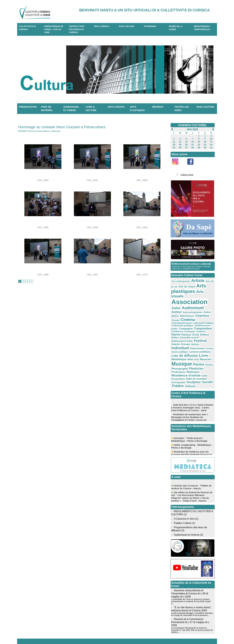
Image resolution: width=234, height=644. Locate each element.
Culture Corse (186, 174)
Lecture (188, 330)
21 (193, 144)
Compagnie (178, 314)
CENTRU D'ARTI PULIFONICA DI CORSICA (77, 29)
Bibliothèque (205, 303)
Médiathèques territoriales (202, 28)
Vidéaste (188, 360)
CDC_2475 (142, 275)
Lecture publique (181, 332)
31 (211, 147)
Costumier (176, 317)
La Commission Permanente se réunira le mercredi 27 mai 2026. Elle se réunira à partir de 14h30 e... (192, 596)
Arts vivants (116, 107)
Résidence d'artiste (184, 351)
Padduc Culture (182, 496)
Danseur (205, 317)
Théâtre (177, 360)
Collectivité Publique (199, 309)
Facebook (192, 166)
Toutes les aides (182, 109)
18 (174, 144)
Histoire (184, 327)
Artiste (195, 279)
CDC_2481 (92, 275)
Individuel (196, 326)
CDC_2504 (43, 180)
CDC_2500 (142, 180)
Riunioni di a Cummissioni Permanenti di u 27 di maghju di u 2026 (190, 590)
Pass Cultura (127, 26)
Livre (188, 336)
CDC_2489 (43, 275)
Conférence (207, 314)
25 (174, 147)
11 (174, 141)
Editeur (182, 320)
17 (211, 141)
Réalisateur (204, 348)
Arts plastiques (137, 109)
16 (205, 141)
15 (199, 141)
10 (211, 139)
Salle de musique (193, 354)
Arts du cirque (183, 284)
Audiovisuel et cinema (71, 109)
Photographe (198, 345)
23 (205, 144)
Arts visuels (202, 288)
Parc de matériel (47, 109)
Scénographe (178, 357)
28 (193, 147)
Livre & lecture (91, 109)
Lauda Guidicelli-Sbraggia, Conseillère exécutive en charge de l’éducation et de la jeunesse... (192, 582)
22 (199, 144)
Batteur (195, 303)
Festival (197, 323)
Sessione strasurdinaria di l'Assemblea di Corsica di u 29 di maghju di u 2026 (189, 565)
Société (203, 357)
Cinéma (199, 306)
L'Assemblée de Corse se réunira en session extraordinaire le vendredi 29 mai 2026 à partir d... (192, 571)
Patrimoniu (150, 26)
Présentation (28, 107)
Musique (196, 340)
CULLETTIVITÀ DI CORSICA (27, 28)
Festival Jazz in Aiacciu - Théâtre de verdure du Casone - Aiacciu (192, 462)
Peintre (176, 345)
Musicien (181, 341)
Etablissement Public (181, 323)
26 (180, 147)
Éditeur (191, 320)
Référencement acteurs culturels (191, 262)
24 (211, 144)
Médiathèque (200, 336)
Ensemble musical (203, 320)
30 (205, 147)
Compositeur (193, 314)
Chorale (188, 306)
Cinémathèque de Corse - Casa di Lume (54, 29)
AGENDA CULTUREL (193, 125)
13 (186, 141)
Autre (187, 302)
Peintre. (186, 345)
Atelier (208, 295)
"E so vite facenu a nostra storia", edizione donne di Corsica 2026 (191, 577)
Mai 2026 (193, 129)
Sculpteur (191, 357)
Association (187, 294)
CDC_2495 (43, 227)
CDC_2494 (92, 227)
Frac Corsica (102, 26)
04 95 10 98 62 (56, 634)
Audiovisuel (181, 299)
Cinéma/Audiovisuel (180, 309)
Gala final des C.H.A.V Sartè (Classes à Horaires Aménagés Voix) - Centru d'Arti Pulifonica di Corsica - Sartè (192, 384)
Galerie (207, 323)
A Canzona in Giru (184, 492)
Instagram (177, 166)
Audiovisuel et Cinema (186, 507)
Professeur (191, 348)
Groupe (175, 327)
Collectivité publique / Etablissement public (192, 311)
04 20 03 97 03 (80, 634)
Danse (195, 317)
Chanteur (178, 306)
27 (186, 147)
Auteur (196, 299)
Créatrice (186, 317)
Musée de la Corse (176, 28)
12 (180, 141)
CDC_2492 (142, 227)
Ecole (174, 320)
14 (193, 141)
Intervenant (178, 329)
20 (186, 144)
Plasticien (178, 348)
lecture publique (200, 330)
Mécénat (158, 107)
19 (180, 144)
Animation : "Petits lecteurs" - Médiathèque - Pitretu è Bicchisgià (190, 415)
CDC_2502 (92, 180)
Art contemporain (180, 279)
